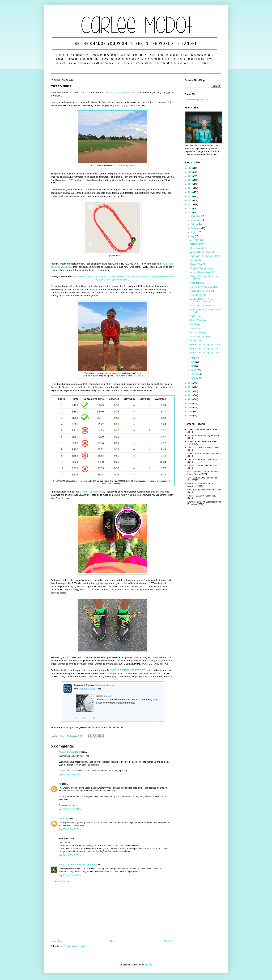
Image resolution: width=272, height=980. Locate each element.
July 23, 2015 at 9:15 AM (70, 829)
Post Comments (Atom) (74, 946)
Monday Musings (198, 332)
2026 (191, 168)
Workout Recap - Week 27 (202, 337)
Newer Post (57, 941)
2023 (191, 180)
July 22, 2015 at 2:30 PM (70, 775)
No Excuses (195, 316)
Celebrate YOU (197, 283)
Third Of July (196, 341)
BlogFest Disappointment (202, 268)
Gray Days (195, 324)
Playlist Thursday (198, 320)
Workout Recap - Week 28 (202, 306)
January (194, 378)
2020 (191, 192)
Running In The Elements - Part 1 (205, 256)
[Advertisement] (113, 911)
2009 (191, 403)
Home (113, 941)
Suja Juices (195, 328)
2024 (191, 176)
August (194, 232)
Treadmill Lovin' (197, 244)
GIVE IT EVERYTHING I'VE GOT (128, 670)
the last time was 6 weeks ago (121, 93)
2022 (191, 184)
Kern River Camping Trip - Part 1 (205, 353)
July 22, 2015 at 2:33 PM (70, 809)
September (196, 228)
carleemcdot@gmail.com (196, 99)
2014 (191, 383)
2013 (191, 387)
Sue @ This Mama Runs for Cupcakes (77, 865)
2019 (191, 196)
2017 (191, 204)
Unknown (63, 819)
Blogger (148, 965)
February (195, 374)
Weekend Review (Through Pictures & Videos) (203, 300)
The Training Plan (198, 248)
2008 (191, 407)
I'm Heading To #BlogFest (202, 291)
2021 (191, 188)
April (193, 366)
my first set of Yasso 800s (91, 492)
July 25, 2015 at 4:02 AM (70, 875)
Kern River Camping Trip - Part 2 (205, 349)
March (194, 370)
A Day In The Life (198, 295)
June (193, 358)
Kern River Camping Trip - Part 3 (205, 345)
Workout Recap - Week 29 (202, 272)
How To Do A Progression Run (204, 287)
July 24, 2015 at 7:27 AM (70, 855)
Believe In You (197, 240)
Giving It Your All (197, 264)
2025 (191, 172)
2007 (191, 412)
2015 (191, 213)
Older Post (169, 941)
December (196, 216)
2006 (191, 416)
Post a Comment (63, 881)
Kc (60, 784)
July (193, 236)
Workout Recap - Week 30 (202, 252)
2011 (191, 395)
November (196, 220)
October (194, 224)
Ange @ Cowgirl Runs (70, 752)
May (193, 362)
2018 (191, 200)
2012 (191, 391)
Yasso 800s (195, 260)
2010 (191, 399)
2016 (191, 209)
